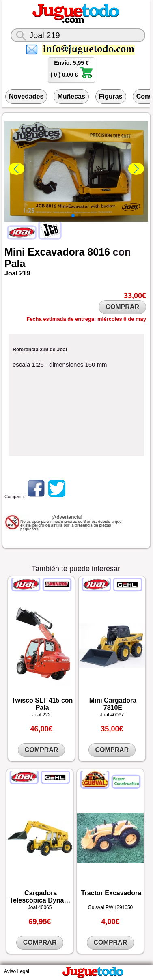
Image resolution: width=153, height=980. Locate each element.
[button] (73, 215)
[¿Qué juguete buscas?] (78, 35)
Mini (15, 252)
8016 (99, 252)
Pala (15, 264)
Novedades (26, 96)
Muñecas (71, 96)
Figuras (111, 96)
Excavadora (56, 252)
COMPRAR (122, 307)
